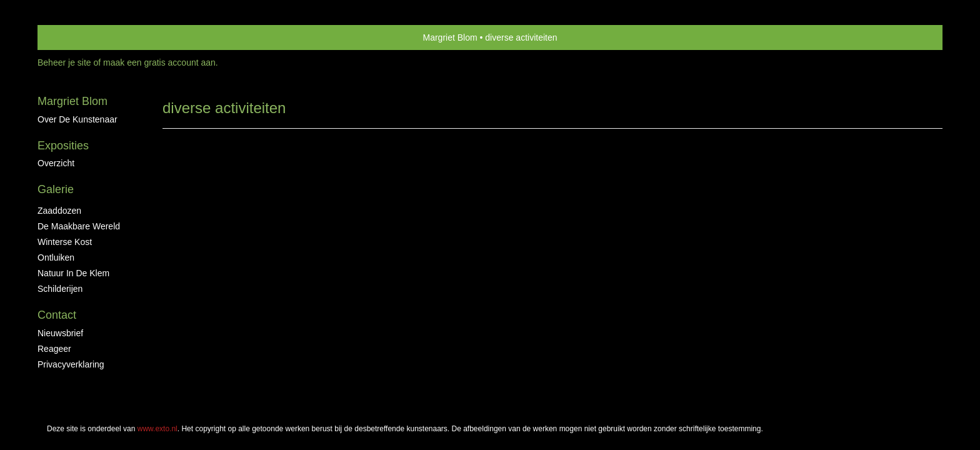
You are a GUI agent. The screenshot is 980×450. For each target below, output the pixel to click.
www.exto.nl (157, 218)
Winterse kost (65, 242)
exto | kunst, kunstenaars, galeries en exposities (73, 37)
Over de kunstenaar (77, 119)
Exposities (63, 146)
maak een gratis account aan (159, 62)
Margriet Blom (450, 37)
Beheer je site (64, 62)
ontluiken (56, 257)
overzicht (56, 163)
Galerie (56, 189)
